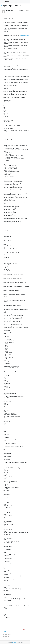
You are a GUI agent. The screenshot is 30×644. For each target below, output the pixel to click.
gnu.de (7, 2)
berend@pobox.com (24, 35)
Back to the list (5, 637)
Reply (4, 631)
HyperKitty (15, 642)
